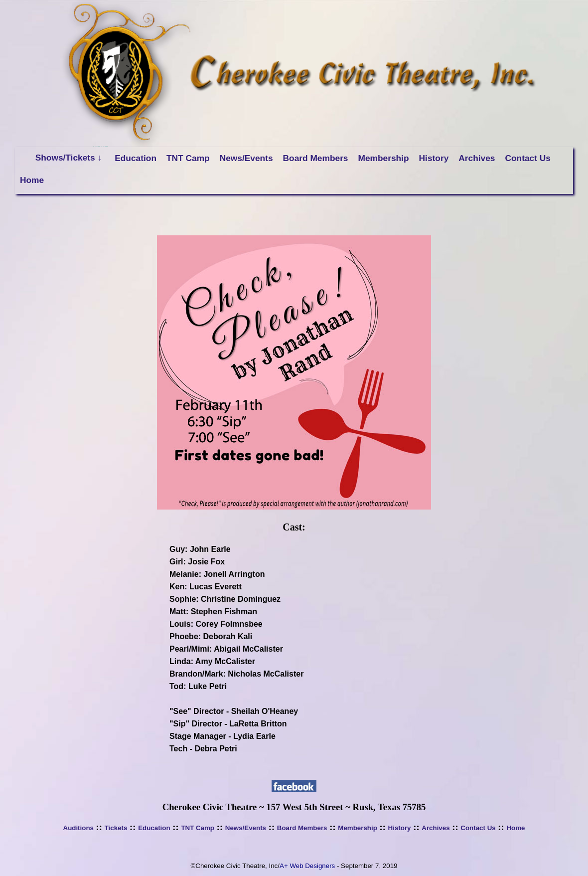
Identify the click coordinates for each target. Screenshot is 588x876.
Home (32, 180)
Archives (477, 158)
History (434, 158)
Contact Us (528, 158)
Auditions (78, 828)
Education (136, 158)
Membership (384, 158)
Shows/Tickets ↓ (69, 158)
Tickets (116, 828)
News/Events (246, 158)
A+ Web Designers (307, 866)
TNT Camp (188, 158)
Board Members (316, 158)
